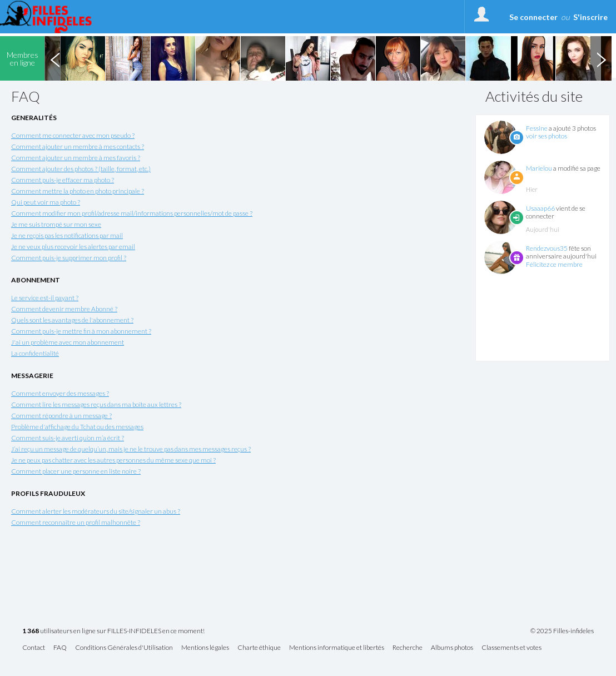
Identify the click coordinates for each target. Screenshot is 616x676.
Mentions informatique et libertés (337, 648)
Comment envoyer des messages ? (60, 393)
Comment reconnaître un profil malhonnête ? (76, 522)
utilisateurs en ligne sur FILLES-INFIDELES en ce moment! (113, 631)
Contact (34, 648)
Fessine (537, 128)
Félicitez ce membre (554, 264)
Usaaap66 (540, 208)
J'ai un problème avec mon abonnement (68, 342)
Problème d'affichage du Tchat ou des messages (77, 427)
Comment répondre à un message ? (61, 416)
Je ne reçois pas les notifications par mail (67, 235)
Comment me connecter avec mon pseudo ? (73, 135)
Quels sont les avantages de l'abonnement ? (72, 320)
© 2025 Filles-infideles (562, 631)
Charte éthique (259, 648)
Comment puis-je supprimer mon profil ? (69, 258)
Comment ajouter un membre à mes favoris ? (76, 158)
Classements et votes (511, 648)
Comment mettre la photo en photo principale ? (78, 191)
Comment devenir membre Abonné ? (64, 309)
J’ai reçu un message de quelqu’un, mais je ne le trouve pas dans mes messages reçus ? (131, 449)
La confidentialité (35, 353)
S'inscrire (590, 17)
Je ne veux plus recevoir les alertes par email (73, 247)
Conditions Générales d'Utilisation (124, 648)
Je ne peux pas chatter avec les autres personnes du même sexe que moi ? (113, 460)
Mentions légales (205, 648)
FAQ (60, 648)
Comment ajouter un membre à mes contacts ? (78, 146)
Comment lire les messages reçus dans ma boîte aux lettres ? (96, 404)
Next (601, 58)
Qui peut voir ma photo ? (46, 202)
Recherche (408, 648)
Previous (55, 58)
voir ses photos (547, 136)
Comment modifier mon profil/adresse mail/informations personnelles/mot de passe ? (132, 213)
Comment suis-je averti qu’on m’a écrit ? (68, 438)
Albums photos (452, 648)
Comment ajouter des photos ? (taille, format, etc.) (81, 169)
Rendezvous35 (547, 248)
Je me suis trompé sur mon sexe (56, 224)
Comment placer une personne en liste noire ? (76, 471)
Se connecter (533, 17)
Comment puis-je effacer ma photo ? (63, 180)
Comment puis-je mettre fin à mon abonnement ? (81, 331)
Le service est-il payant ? (45, 298)
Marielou (539, 168)
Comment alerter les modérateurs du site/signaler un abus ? (96, 511)
